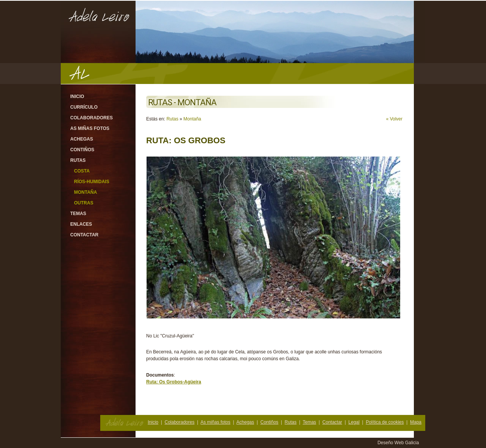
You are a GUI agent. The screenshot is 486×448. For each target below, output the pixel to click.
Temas (78, 214)
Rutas (78, 160)
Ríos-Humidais (92, 182)
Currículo (84, 107)
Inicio (77, 97)
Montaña (85, 192)
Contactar (84, 235)
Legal (354, 422)
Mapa (416, 422)
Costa (82, 171)
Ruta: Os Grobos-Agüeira (174, 382)
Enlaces (81, 224)
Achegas (82, 139)
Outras (84, 203)
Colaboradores (92, 118)
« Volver (394, 119)
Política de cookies (385, 422)
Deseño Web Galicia (399, 443)
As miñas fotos (90, 128)
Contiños (82, 150)
